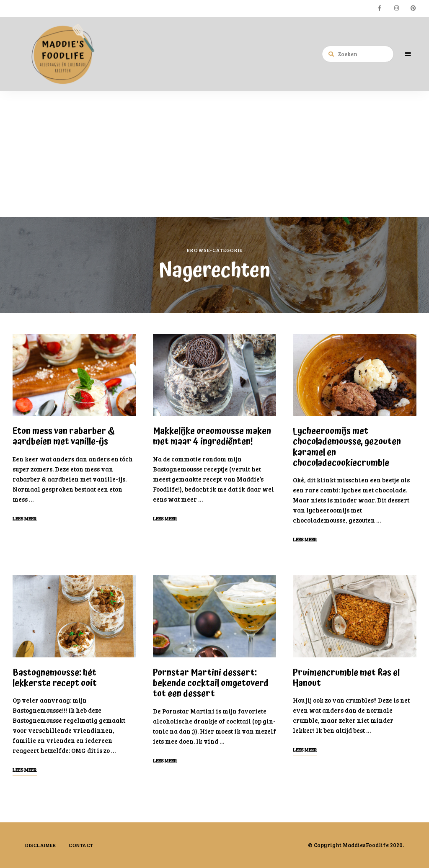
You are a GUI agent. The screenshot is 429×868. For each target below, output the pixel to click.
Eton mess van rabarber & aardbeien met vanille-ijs (64, 437)
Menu (408, 54)
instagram (396, 8)
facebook (380, 8)
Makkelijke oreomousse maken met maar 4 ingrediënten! (212, 437)
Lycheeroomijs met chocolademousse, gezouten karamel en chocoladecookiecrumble (347, 447)
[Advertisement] (214, 154)
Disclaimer (41, 845)
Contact (81, 845)
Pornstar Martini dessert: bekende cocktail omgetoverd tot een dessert (211, 683)
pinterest (413, 8)
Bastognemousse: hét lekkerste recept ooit (55, 678)
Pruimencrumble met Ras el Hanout (346, 678)
